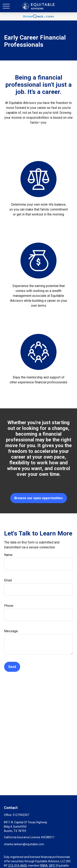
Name (8, 555)
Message (11, 631)
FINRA (44, 866)
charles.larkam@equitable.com (24, 844)
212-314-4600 (17, 866)
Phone (9, 606)
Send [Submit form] (12, 667)
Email (8, 580)
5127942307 (21, 815)
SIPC (52, 866)
